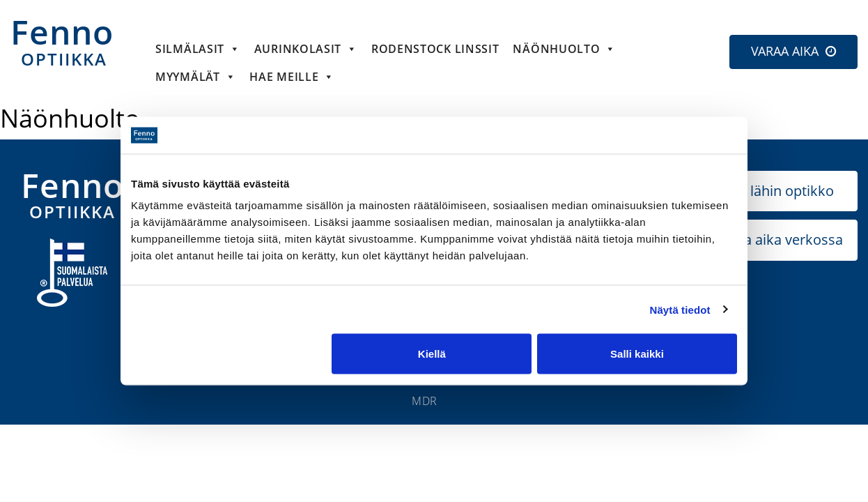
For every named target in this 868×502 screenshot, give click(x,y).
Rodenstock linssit (435, 49)
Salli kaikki (637, 354)
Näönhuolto (564, 49)
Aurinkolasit (306, 49)
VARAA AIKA (785, 51)
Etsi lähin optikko (779, 191)
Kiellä (432, 354)
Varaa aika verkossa (779, 239)
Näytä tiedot (680, 309)
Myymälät (195, 77)
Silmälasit (198, 49)
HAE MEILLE (292, 77)
